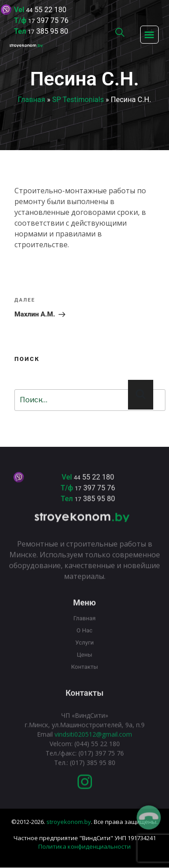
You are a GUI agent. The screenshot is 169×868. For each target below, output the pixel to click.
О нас (84, 637)
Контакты (85, 674)
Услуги (84, 649)
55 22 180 (46, 10)
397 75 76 (48, 20)
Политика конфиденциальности (84, 846)
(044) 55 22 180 (97, 750)
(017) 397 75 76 (100, 760)
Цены (85, 661)
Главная (32, 100)
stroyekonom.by (69, 822)
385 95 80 (48, 31)
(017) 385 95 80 (93, 769)
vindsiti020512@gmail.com (93, 741)
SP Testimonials (78, 100)
